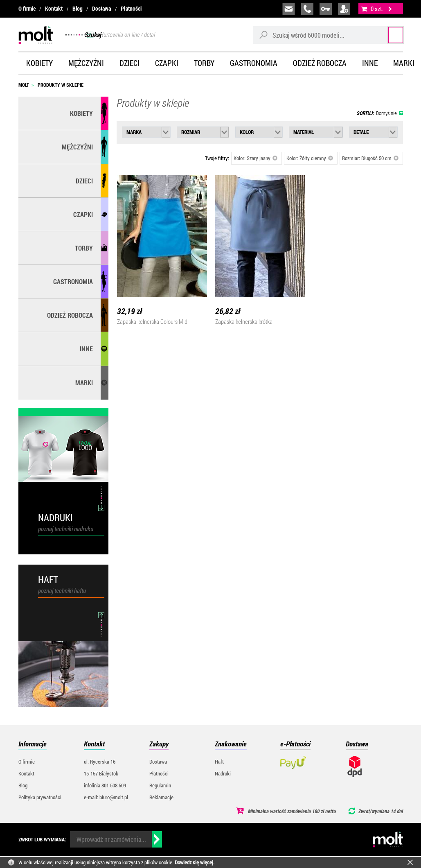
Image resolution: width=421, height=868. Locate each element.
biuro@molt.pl (289, 9)
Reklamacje (161, 797)
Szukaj (388, 35)
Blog (78, 9)
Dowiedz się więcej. (195, 862)
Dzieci (129, 63)
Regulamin (160, 785)
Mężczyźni (86, 63)
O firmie (27, 9)
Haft (219, 762)
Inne (370, 63)
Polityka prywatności (40, 797)
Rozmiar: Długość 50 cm (370, 158)
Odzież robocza (320, 63)
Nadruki (223, 773)
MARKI (84, 383)
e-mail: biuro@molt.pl (106, 797)
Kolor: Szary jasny (256, 158)
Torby (204, 63)
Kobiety (39, 63)
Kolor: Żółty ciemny (310, 158)
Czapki (167, 63)
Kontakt (54, 9)
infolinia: (307, 9)
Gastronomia (254, 63)
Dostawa (101, 9)
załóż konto (344, 9)
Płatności (131, 9)
